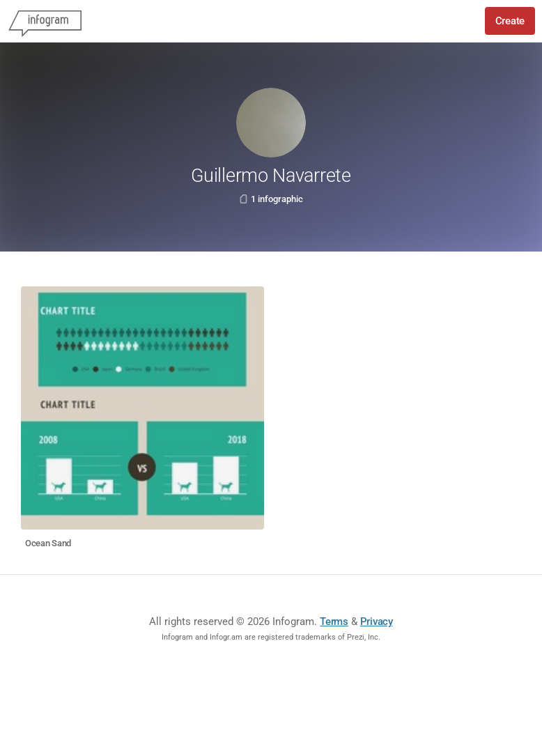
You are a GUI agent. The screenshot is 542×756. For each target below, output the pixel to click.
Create (510, 21)
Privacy (377, 622)
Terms (334, 622)
